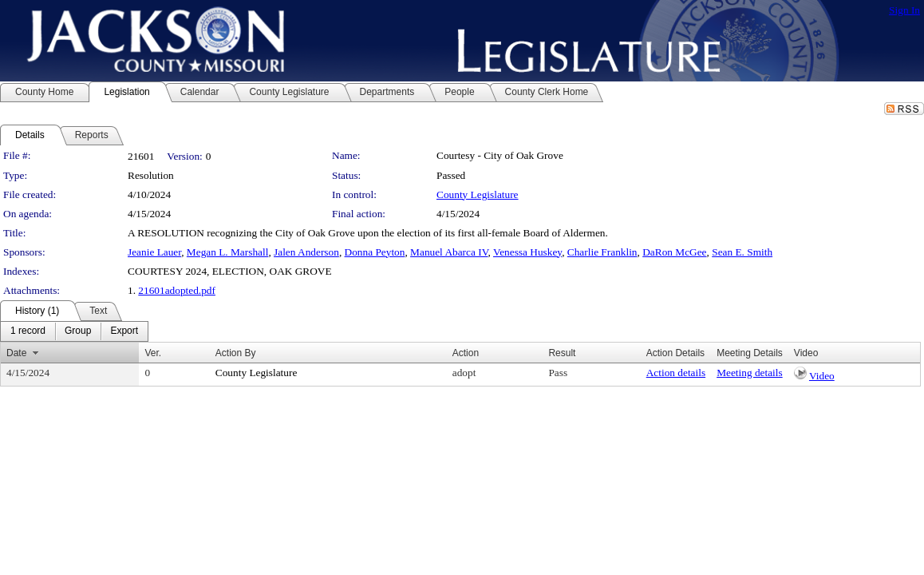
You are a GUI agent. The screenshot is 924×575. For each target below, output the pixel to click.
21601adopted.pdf (177, 290)
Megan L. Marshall (228, 252)
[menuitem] (28, 331)
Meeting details (750, 373)
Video (822, 376)
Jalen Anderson (306, 252)
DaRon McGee (674, 252)
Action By (236, 353)
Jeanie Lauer (154, 252)
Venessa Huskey (527, 252)
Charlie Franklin (602, 252)
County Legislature (478, 194)
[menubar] (74, 331)
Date (16, 353)
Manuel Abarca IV (449, 252)
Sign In (904, 10)
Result (562, 353)
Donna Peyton (375, 252)
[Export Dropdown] (124, 331)
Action (466, 353)
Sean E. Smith (742, 252)
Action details (676, 373)
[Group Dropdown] (78, 331)
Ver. (153, 353)
